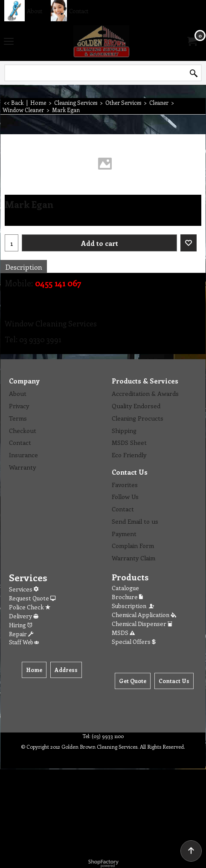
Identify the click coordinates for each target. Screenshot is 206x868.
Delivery (24, 616)
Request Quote (32, 598)
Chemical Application (144, 615)
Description (24, 267)
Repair (21, 634)
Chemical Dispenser (142, 624)
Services (24, 589)
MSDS (123, 633)
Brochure (127, 597)
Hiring (21, 625)
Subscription (133, 606)
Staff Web (24, 642)
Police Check (30, 607)
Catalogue (125, 588)
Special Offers (134, 642)
